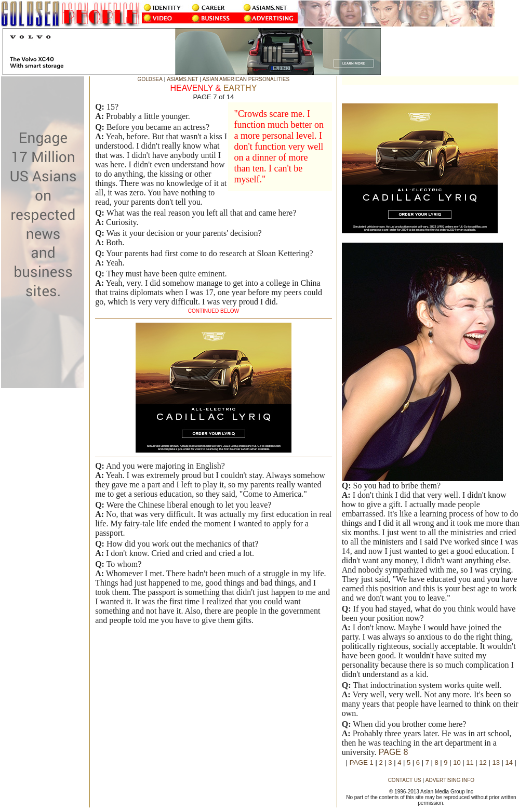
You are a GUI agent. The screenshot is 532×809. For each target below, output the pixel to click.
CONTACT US (405, 780)
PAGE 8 (394, 752)
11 (470, 762)
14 (509, 762)
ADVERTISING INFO (450, 780)
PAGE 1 (362, 762)
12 (483, 762)
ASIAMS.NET (183, 79)
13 (496, 762)
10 (457, 762)
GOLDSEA (150, 79)
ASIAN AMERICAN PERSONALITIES (246, 79)
